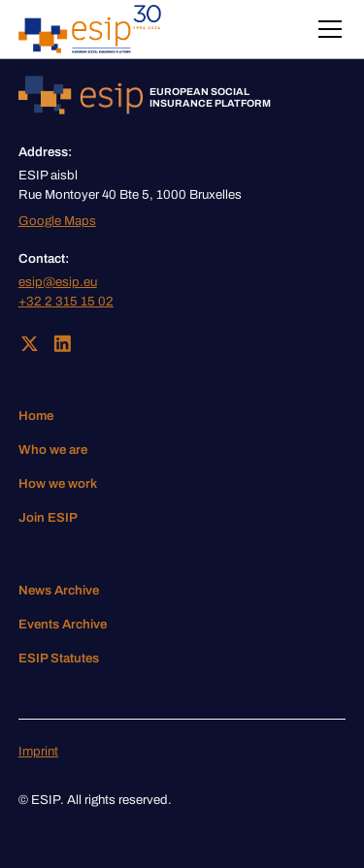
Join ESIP (48, 517)
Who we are (53, 450)
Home (36, 416)
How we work (58, 483)
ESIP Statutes (59, 658)
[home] (90, 29)
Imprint (38, 751)
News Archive (59, 590)
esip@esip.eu (58, 282)
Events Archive (63, 624)
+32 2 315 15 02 (66, 301)
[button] (326, 29)
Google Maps (57, 221)
